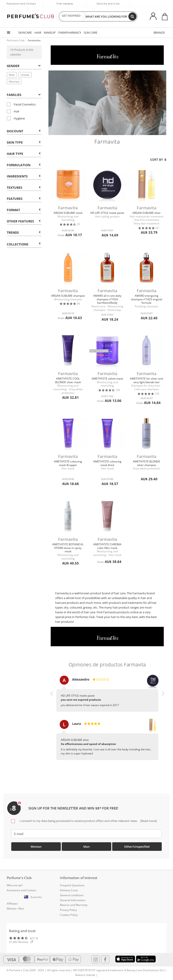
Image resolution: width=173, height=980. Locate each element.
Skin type (24, 142)
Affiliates (12, 904)
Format (24, 210)
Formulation (24, 165)
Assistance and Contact (21, 3)
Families (24, 95)
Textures (24, 188)
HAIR (38, 33)
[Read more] (148, 821)
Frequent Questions (72, 885)
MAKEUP (50, 33)
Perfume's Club (16, 40)
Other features (24, 221)
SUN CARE (91, 33)
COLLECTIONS (24, 244)
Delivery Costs (69, 890)
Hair (13, 111)
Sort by (158, 160)
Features (24, 199)
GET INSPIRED (71, 16)
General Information (73, 900)
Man (12, 75)
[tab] (24, 65)
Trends (24, 232)
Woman (14, 82)
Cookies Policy (69, 915)
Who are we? (15, 885)
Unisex (25, 75)
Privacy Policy (68, 910)
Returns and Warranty (74, 905)
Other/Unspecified (137, 847)
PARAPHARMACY (70, 33)
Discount (24, 131)
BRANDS (159, 33)
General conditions (72, 895)
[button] (52, 722)
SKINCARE (25, 33)
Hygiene (16, 118)
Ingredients (24, 176)
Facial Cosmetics (21, 104)
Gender (24, 66)
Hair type (24, 154)
